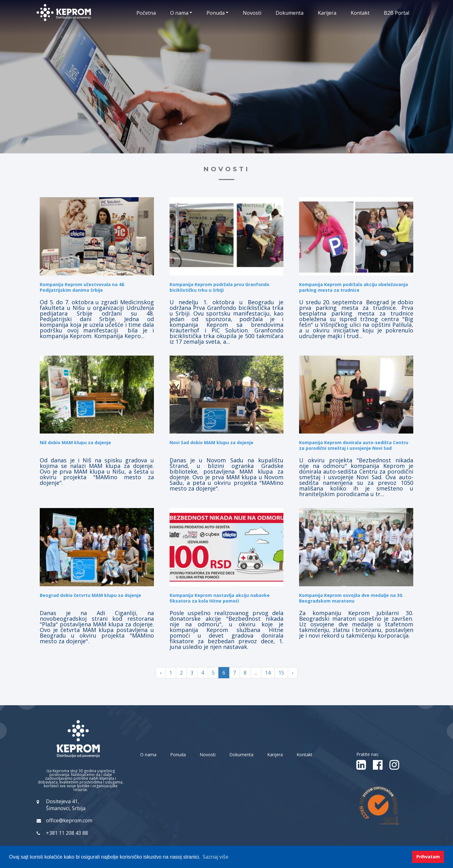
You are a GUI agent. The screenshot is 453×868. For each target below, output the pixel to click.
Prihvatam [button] (428, 857)
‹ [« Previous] (161, 673)
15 (281, 673)
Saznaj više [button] (216, 857)
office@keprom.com (69, 820)
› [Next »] (293, 673)
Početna (146, 13)
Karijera (327, 13)
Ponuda (178, 755)
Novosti (252, 13)
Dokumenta (290, 13)
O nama (148, 755)
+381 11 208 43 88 (67, 833)
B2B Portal (397, 13)
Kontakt (360, 13)
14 (268, 673)
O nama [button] (179, 13)
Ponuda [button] (216, 13)
